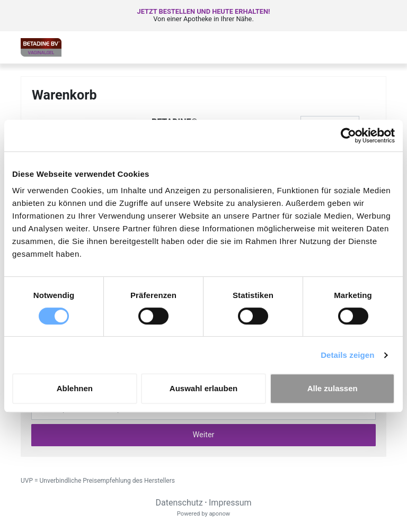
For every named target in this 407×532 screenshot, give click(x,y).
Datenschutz (179, 503)
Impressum (230, 503)
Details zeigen (347, 355)
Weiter (204, 435)
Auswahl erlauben (203, 388)
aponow (219, 514)
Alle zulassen (333, 388)
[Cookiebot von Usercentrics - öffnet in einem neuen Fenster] (348, 136)
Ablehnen (75, 388)
